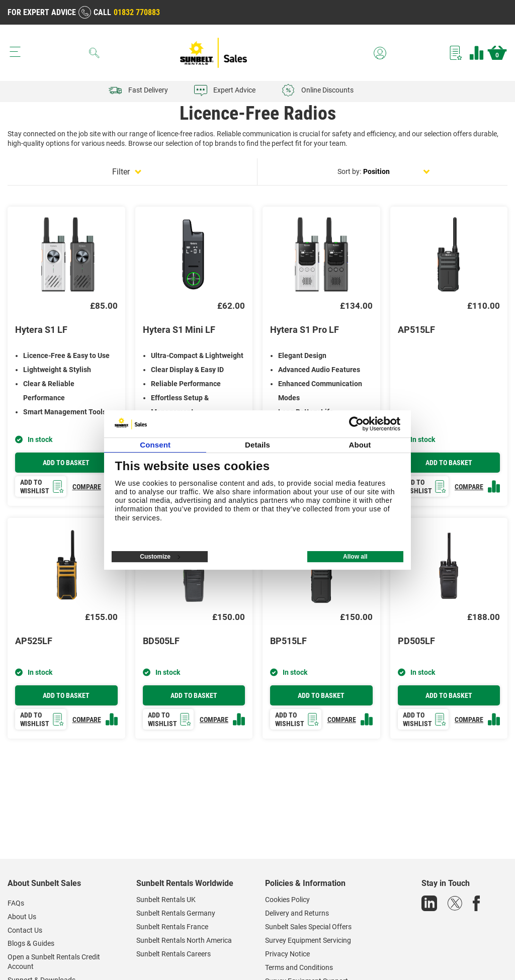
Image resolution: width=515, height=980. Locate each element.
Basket (497, 53)
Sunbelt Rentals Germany (176, 913)
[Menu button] (15, 52)
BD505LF (161, 641)
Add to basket (66, 463)
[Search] (95, 53)
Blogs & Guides (31, 943)
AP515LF (416, 330)
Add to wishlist (42, 486)
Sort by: (349, 171)
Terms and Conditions (299, 967)
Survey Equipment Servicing (308, 940)
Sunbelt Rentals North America (184, 940)
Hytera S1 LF (41, 330)
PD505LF (416, 641)
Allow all (355, 557)
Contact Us (25, 930)
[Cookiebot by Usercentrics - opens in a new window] (356, 424)
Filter (121, 172)
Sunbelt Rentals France (172, 927)
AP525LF (34, 641)
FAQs (16, 903)
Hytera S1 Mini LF (179, 330)
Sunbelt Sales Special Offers (308, 927)
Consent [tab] (155, 445)
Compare (477, 53)
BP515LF (288, 641)
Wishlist (456, 53)
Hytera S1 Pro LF (305, 330)
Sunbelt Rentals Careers (174, 954)
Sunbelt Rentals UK (166, 900)
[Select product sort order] (397, 172)
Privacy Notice (287, 954)
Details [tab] (257, 445)
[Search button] (95, 53)
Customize (160, 557)
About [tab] (360, 445)
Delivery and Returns (297, 913)
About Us (22, 917)
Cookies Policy (287, 900)
